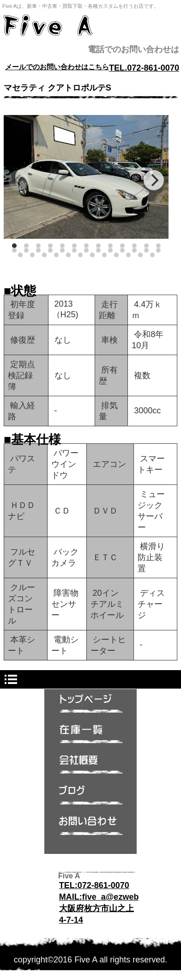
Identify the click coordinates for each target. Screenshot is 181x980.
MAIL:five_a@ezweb (99, 897)
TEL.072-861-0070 (144, 68)
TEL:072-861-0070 (94, 885)
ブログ (90, 798)
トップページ (90, 706)
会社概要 (90, 767)
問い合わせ (90, 828)
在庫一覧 (90, 737)
